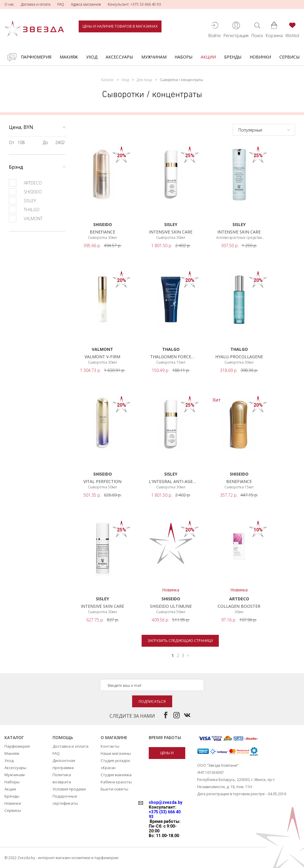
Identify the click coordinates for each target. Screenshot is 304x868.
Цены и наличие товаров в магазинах (120, 26)
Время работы (165, 737)
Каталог (107, 80)
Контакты (110, 746)
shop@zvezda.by (166, 802)
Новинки (260, 57)
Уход (92, 57)
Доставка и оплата (36, 4)
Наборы (183, 57)
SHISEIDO (25, 192)
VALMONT (26, 218)
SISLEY (22, 201)
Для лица (144, 80)
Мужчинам (154, 57)
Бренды (233, 57)
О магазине (114, 737)
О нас (9, 4)
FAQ (61, 4)
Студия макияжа (116, 775)
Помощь (63, 737)
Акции (208, 57)
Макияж (69, 57)
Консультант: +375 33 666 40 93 (134, 4)
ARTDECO (25, 183)
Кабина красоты (116, 782)
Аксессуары (119, 57)
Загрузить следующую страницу (180, 641)
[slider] (9, 136)
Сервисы (289, 57)
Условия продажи (69, 789)
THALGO (24, 210)
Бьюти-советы (114, 789)
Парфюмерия (36, 57)
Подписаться (152, 701)
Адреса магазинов (86, 4)
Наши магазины (116, 753)
